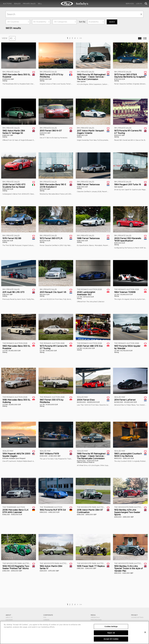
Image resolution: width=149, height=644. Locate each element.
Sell (40, 4)
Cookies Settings (137, 617)
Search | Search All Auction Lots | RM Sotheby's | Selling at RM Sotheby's (74, 4)
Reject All (111, 633)
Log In (139, 4)
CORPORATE (48, 615)
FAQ (45, 617)
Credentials (95, 617)
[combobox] (18, 22)
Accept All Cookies (111, 639)
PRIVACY (134, 615)
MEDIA (93, 615)
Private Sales (29, 4)
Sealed (17, 4)
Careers (46, 620)
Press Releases (96, 620)
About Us (9, 617)
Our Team (9, 620)
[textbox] (18, 22)
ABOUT (8, 615)
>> (81, 38)
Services (130, 4)
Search (112, 22)
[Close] (145, 632)
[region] (74, 633)
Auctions (7, 4)
